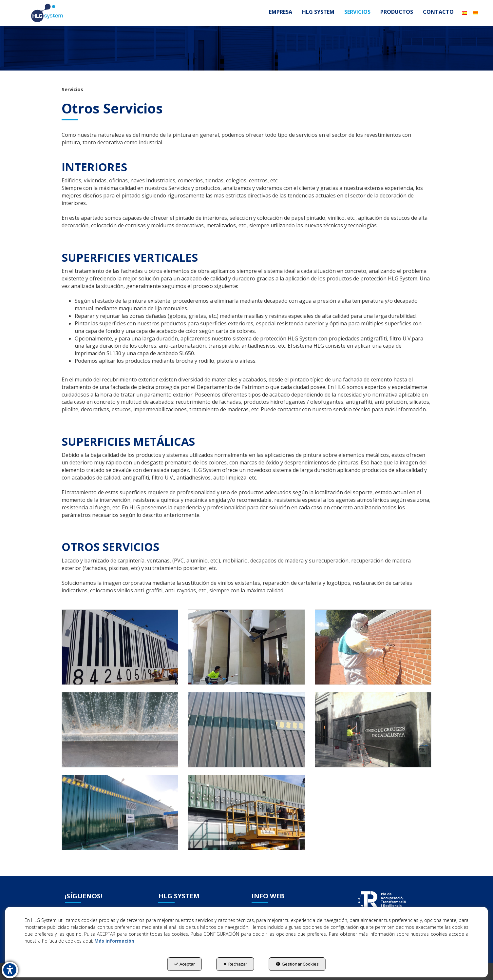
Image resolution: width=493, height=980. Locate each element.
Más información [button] (114, 941)
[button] (47, 13)
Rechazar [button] (235, 964)
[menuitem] (281, 12)
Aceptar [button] (185, 964)
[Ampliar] (120, 647)
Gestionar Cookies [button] (297, 964)
